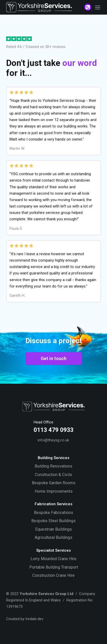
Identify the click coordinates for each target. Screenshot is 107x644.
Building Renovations (53, 466)
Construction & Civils (53, 475)
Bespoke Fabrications (53, 513)
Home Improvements (54, 491)
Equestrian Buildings (53, 529)
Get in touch (54, 358)
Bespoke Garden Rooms (54, 483)
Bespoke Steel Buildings (53, 521)
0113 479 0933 (53, 430)
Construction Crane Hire (53, 575)
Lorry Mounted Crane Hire (53, 559)
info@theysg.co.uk (53, 440)
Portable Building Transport (54, 567)
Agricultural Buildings (53, 537)
